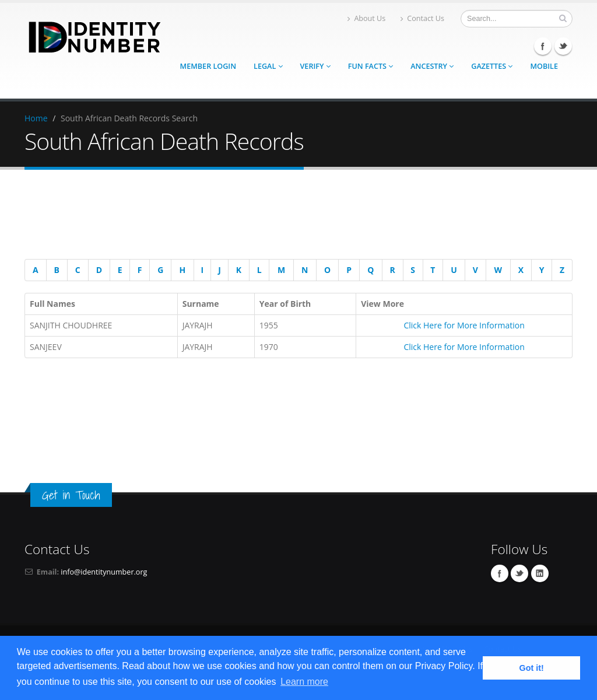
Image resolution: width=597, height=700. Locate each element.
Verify (315, 66)
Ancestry (432, 66)
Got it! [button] (532, 668)
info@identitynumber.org (104, 572)
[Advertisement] (293, 216)
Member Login (208, 66)
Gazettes (492, 66)
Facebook (543, 46)
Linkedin (540, 573)
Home (36, 118)
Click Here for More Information (464, 325)
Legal (268, 66)
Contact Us (422, 18)
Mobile (544, 66)
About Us (366, 18)
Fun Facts (371, 66)
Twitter (563, 46)
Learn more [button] (304, 682)
